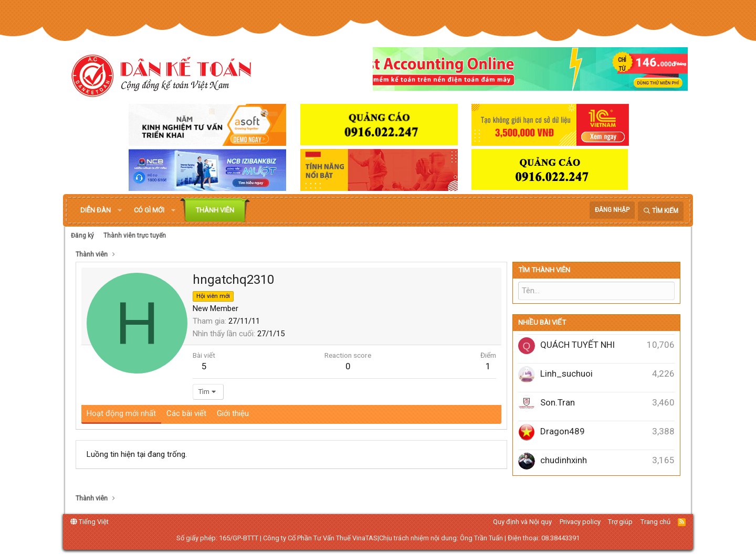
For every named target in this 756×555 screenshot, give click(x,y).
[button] (120, 210)
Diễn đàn (96, 210)
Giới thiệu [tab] (233, 413)
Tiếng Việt (90, 522)
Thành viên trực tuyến (135, 236)
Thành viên (215, 210)
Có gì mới (149, 210)
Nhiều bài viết (542, 322)
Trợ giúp (620, 522)
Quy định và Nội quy (522, 522)
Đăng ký (82, 236)
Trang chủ (655, 522)
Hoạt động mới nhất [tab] (121, 413)
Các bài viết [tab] (186, 413)
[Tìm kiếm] (661, 211)
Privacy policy (580, 522)
